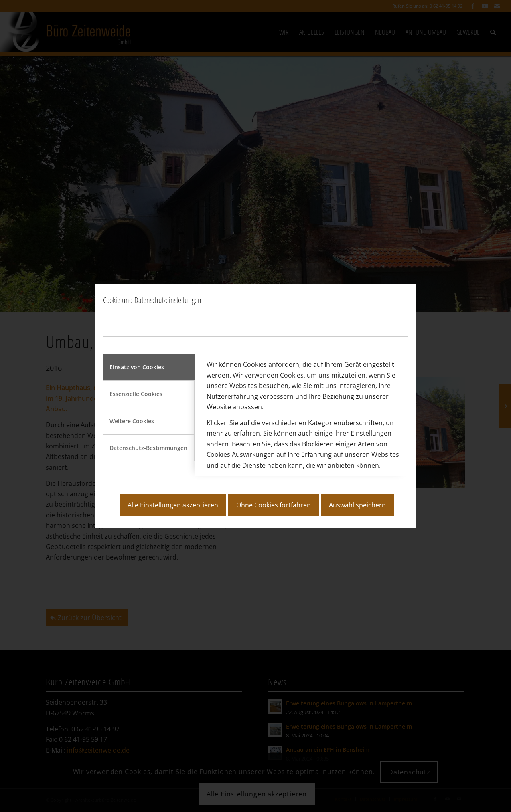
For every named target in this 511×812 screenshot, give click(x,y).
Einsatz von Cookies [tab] (137, 367)
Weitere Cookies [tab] (132, 421)
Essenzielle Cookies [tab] (136, 394)
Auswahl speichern (357, 505)
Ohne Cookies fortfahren (274, 505)
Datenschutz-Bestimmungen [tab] (148, 448)
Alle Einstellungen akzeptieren (173, 505)
